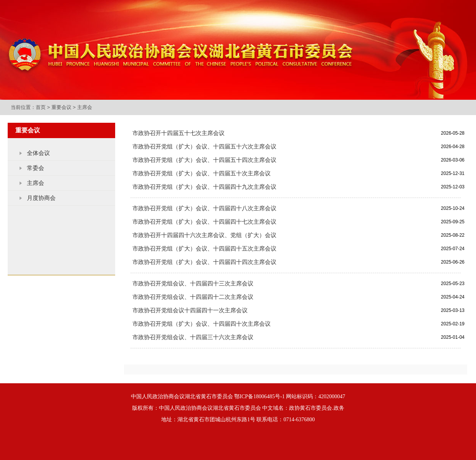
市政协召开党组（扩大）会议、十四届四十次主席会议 (202, 324)
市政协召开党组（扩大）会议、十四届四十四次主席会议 (204, 262)
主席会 (85, 107)
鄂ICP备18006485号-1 (259, 397)
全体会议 (38, 153)
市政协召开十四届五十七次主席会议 (178, 133)
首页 (41, 107)
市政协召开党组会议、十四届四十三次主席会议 (193, 284)
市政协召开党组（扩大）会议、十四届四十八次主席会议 (204, 208)
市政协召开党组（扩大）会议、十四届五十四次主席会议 (204, 160)
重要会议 (61, 107)
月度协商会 (41, 198)
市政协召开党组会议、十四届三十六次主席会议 (193, 337)
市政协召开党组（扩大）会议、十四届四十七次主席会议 (204, 222)
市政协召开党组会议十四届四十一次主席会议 (190, 310)
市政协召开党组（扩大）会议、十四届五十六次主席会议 (204, 147)
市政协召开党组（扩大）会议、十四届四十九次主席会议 (204, 187)
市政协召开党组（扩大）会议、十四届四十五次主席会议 (204, 249)
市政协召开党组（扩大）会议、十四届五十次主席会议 (202, 173)
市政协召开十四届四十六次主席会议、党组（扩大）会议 (204, 235)
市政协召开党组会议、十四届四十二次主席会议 (193, 297)
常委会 (36, 168)
